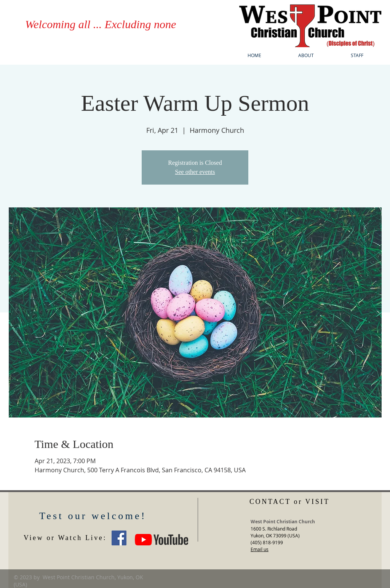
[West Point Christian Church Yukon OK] (119, 538)
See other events (195, 172)
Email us (260, 549)
